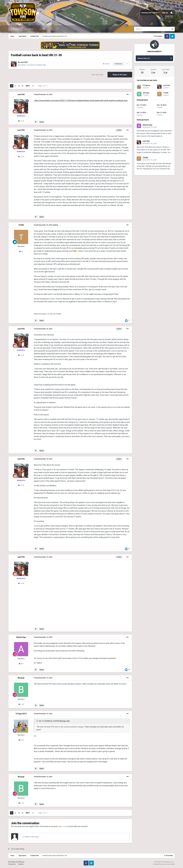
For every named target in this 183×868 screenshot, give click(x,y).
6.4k (21, 740)
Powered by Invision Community (164, 864)
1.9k (21, 704)
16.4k (21, 121)
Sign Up (165, 13)
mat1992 (24, 62)
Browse (16, 29)
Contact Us (12, 864)
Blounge (21, 678)
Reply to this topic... (32, 837)
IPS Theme (12, 862)
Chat (44, 29)
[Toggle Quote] (37, 721)
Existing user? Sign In (151, 13)
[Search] (146, 29)
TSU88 (21, 225)
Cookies (21, 864)
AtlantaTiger (21, 637)
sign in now (63, 826)
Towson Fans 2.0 (144, 58)
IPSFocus (21, 862)
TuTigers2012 (21, 714)
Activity (30, 29)
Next (28, 86)
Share (106, 64)
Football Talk (41, 65)
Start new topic (97, 75)
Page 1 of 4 (43, 86)
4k (21, 251)
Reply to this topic (120, 75)
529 (21, 664)
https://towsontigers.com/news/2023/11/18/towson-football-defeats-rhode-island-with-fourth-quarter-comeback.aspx (81, 100)
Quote (42, 122)
